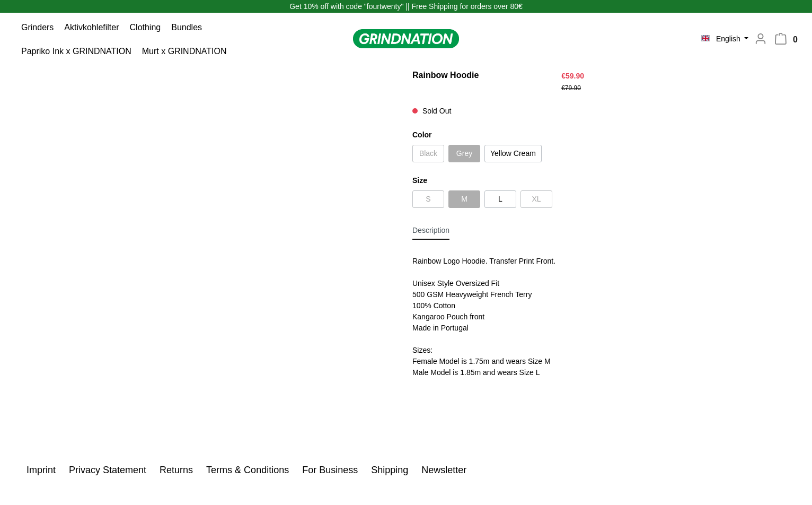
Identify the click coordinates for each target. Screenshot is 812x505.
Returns (178, 470)
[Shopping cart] (789, 41)
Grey (464, 153)
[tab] (431, 230)
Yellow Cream (513, 153)
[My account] (757, 40)
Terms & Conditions (249, 470)
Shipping (391, 470)
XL (536, 199)
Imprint (42, 470)
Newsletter (444, 470)
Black (428, 153)
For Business (331, 470)
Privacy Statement (109, 470)
